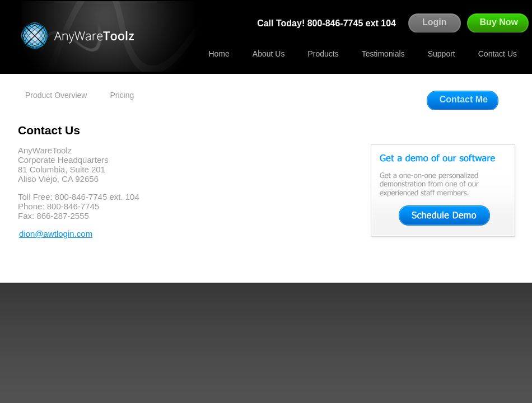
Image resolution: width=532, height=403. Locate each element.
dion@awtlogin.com (56, 234)
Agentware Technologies (81, 36)
